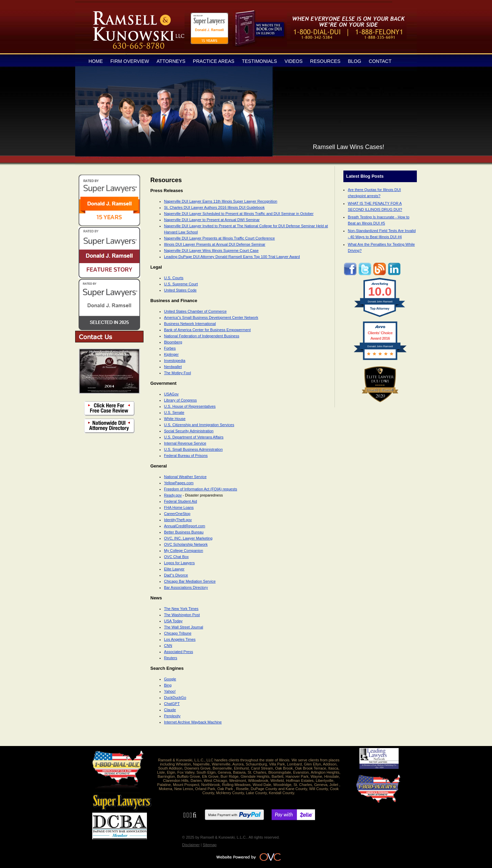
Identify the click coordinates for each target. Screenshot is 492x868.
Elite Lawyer (174, 569)
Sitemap (209, 845)
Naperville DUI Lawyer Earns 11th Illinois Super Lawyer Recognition (221, 201)
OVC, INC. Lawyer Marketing (188, 538)
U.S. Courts (174, 278)
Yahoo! (170, 691)
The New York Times (181, 609)
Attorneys (171, 61)
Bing (168, 685)
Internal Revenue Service (185, 443)
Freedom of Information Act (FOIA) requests (201, 489)
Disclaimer (191, 845)
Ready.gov (173, 495)
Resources (325, 61)
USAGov (171, 394)
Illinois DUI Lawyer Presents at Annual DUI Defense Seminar (215, 244)
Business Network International (190, 324)
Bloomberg (173, 342)
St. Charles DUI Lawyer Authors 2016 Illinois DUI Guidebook (214, 207)
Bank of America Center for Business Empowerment (207, 330)
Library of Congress (180, 400)
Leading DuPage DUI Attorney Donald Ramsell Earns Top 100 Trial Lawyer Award (232, 257)
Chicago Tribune (178, 633)
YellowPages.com (179, 483)
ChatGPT (172, 704)
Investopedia (175, 361)
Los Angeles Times (180, 639)
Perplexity (172, 716)
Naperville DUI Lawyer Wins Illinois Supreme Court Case (211, 250)
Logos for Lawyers (179, 563)
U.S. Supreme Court (181, 284)
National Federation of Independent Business (202, 336)
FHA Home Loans (179, 507)
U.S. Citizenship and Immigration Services (199, 425)
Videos (294, 61)
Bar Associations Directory (186, 587)
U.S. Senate (174, 412)
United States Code (180, 290)
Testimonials (259, 61)
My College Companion (183, 551)
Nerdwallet (173, 367)
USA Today (173, 621)
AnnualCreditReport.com (184, 526)
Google (170, 679)
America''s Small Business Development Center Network (211, 317)
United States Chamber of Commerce (195, 311)
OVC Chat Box (176, 557)
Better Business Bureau (184, 532)
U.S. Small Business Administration (193, 449)
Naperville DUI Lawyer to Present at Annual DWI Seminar (212, 220)
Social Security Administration (189, 431)
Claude (170, 710)
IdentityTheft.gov (178, 520)
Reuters (171, 658)
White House (175, 419)
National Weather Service (185, 477)
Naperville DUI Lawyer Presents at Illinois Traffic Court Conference (219, 238)
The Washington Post (182, 615)
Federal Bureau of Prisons (186, 456)
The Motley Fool (177, 373)
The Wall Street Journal (184, 627)
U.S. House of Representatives (190, 406)
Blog (354, 61)
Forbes (170, 348)
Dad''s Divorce (176, 575)
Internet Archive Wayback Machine (193, 722)
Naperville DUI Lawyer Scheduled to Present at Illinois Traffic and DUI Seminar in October (239, 214)
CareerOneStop (177, 514)
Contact (380, 61)
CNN (168, 646)
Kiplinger (171, 354)
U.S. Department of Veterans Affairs (194, 437)
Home (96, 61)
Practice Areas (214, 61)
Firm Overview (130, 61)
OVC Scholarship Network (186, 544)
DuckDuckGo (175, 697)
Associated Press (179, 652)
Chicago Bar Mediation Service (190, 581)
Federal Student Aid (181, 501)
